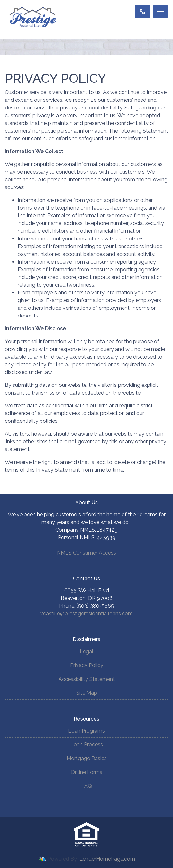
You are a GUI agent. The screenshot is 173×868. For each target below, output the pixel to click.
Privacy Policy (87, 665)
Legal (86, 651)
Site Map (87, 693)
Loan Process (87, 745)
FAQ (87, 786)
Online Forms (86, 772)
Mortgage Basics (87, 758)
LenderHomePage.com (107, 859)
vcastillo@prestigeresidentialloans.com (86, 614)
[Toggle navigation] (160, 12)
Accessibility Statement (87, 679)
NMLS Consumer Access (86, 553)
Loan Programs (86, 731)
